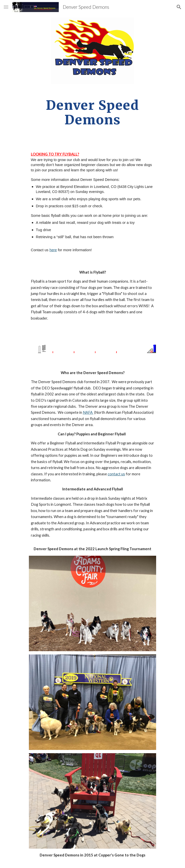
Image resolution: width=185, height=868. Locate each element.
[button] (6, 7)
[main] (93, 112)
